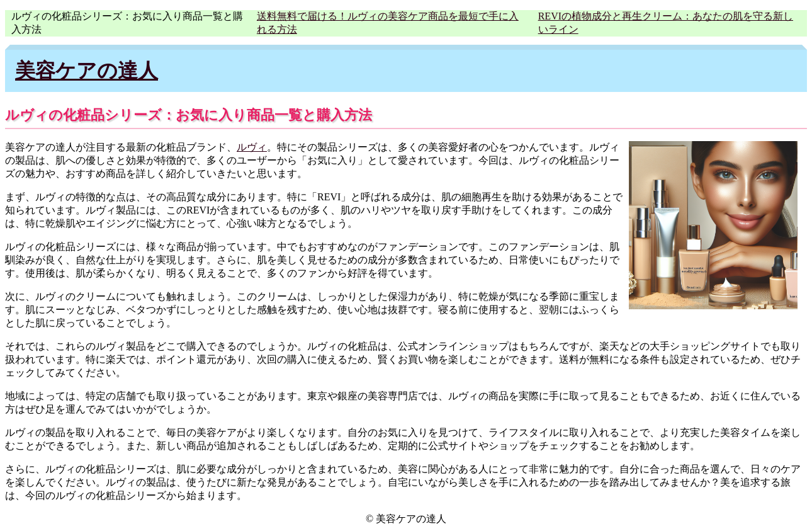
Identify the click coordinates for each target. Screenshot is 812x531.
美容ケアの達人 (87, 71)
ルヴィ (252, 147)
